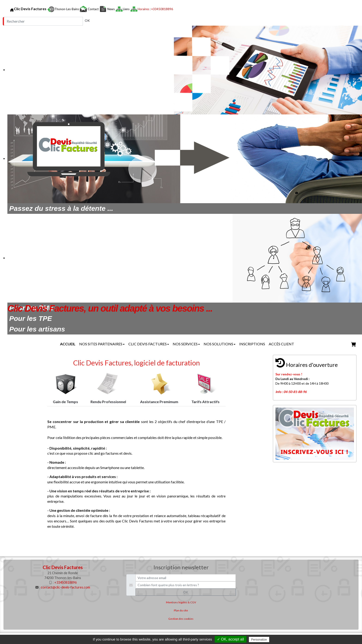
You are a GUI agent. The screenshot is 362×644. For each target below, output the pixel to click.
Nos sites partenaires (102, 344)
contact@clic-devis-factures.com (65, 587)
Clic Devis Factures (149, 344)
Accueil (68, 344)
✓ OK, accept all (231, 639)
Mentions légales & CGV (181, 602)
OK (87, 20)
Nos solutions (220, 344)
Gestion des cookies (181, 619)
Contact (93, 9)
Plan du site (181, 610)
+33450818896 (162, 9)
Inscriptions (252, 344)
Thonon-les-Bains (67, 9)
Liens (127, 9)
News (111, 9)
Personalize (259, 639)
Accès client (281, 344)
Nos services (186, 344)
